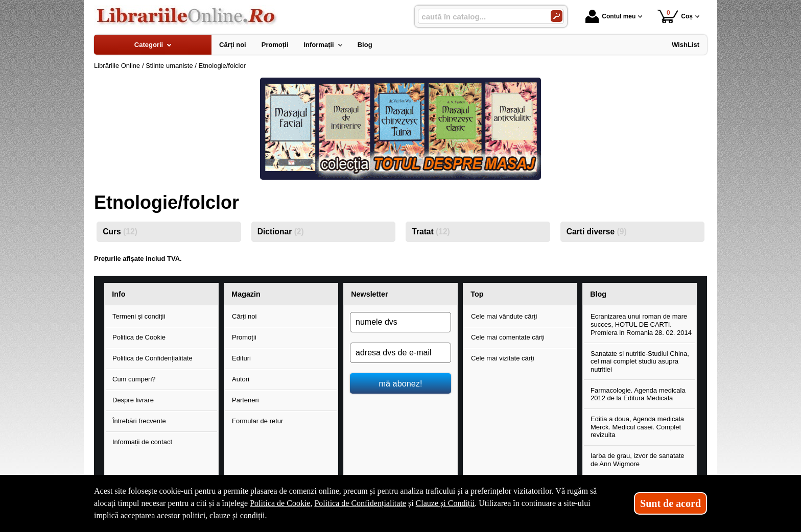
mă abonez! (401, 383)
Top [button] (477, 294)
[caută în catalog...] (480, 17)
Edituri (241, 358)
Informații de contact (142, 442)
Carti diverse (597, 232)
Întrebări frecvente (139, 421)
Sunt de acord (670, 503)
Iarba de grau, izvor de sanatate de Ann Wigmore (638, 460)
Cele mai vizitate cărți (503, 358)
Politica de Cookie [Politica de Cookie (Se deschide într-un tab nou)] (280, 503)
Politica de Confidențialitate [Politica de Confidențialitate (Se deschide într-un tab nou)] (360, 503)
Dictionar (281, 232)
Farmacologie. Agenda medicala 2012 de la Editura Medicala (638, 394)
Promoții (244, 337)
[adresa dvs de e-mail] (400, 353)
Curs (120, 232)
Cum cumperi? (134, 379)
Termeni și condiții (139, 316)
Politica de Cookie (139, 337)
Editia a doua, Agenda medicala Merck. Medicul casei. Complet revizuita (637, 427)
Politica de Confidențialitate (152, 358)
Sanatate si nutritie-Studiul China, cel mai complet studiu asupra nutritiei (640, 361)
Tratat (431, 232)
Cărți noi (244, 316)
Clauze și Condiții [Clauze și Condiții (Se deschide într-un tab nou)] (445, 503)
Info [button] (119, 294)
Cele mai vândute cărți (504, 316)
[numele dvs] (400, 322)
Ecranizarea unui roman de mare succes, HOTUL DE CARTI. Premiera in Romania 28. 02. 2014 (641, 324)
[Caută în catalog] (557, 16)
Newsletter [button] (369, 294)
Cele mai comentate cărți (508, 337)
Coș (675, 16)
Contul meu (610, 16)
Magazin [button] (246, 294)
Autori (241, 379)
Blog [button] (598, 294)
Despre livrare (133, 400)
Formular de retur (257, 421)
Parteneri (245, 400)
